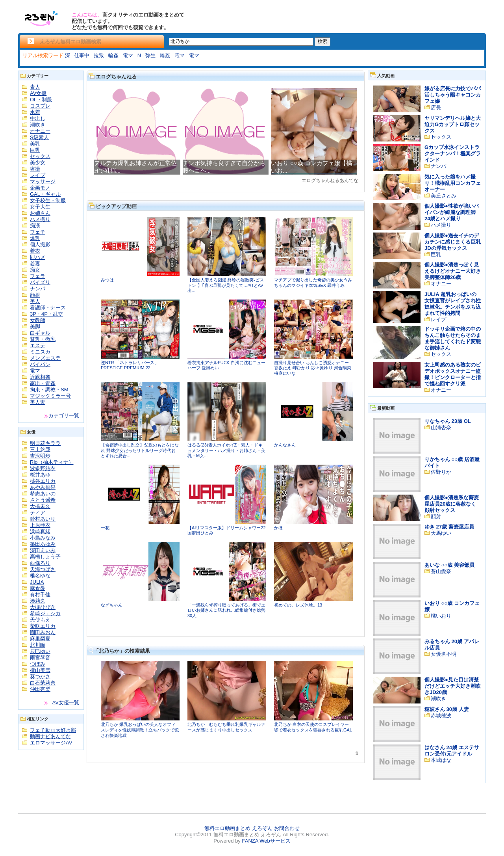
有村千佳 (40, 595)
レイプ (38, 175)
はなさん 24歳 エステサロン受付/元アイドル (452, 751)
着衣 (35, 251)
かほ (278, 528)
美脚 (35, 327)
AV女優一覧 (66, 702)
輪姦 (113, 55)
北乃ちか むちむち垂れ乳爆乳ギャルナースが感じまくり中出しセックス (226, 727)
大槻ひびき (43, 607)
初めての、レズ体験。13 (298, 605)
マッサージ (43, 181)
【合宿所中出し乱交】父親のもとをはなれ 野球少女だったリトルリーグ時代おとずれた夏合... (140, 450)
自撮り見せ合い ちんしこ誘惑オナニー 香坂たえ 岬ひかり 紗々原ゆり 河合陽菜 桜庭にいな (313, 368)
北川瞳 (38, 645)
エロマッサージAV (51, 743)
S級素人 (39, 137)
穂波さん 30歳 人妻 (447, 709)
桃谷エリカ (43, 481)
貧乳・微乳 (43, 339)
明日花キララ (45, 443)
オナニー (40, 131)
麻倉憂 (38, 588)
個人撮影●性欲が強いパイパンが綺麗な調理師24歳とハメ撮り (452, 212)
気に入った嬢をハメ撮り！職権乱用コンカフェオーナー (453, 183)
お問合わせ (287, 828)
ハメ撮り (40, 219)
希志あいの (43, 494)
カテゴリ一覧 (64, 416)
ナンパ (38, 289)
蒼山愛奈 (441, 571)
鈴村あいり (43, 519)
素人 (35, 87)
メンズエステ (45, 358)
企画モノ (40, 188)
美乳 (35, 144)
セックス (40, 156)
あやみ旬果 (43, 487)
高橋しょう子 (45, 557)
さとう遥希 (43, 500)
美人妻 (38, 402)
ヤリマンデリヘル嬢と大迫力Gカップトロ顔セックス (453, 124)
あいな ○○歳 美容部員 (449, 565)
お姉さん (40, 213)
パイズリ (40, 282)
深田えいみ (43, 550)
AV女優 (38, 93)
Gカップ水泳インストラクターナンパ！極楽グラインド (453, 154)
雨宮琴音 (40, 658)
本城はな (441, 760)
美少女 (38, 163)
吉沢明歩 (40, 456)
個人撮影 (40, 245)
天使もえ (40, 620)
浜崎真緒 (40, 531)
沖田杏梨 (40, 689)
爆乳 (35, 238)
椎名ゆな (40, 576)
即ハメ (38, 257)
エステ (38, 345)
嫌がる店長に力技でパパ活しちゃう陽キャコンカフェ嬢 (453, 95)
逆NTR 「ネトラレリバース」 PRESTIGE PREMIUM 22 (130, 365)
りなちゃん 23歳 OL (448, 421)
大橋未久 (40, 506)
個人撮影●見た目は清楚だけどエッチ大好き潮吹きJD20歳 (453, 686)
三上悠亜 (40, 449)
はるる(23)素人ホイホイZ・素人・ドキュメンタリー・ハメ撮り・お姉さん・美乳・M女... (226, 450)
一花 (105, 528)
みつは (107, 280)
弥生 (150, 55)
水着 (35, 112)
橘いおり (441, 616)
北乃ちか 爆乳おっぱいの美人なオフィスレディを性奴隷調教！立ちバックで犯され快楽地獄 (140, 730)
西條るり (40, 563)
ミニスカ (40, 352)
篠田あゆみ (43, 544)
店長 (436, 107)
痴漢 (35, 226)
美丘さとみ (444, 196)
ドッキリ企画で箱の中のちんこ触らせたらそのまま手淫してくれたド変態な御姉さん (453, 338)
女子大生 (40, 207)
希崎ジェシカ (45, 613)
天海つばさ (43, 569)
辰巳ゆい (40, 651)
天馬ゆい (441, 533)
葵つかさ (40, 676)
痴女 (35, 270)
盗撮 (35, 169)
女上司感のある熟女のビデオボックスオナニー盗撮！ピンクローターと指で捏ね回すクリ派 (453, 374)
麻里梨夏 (40, 639)
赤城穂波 (441, 716)
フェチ (38, 232)
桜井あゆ (40, 475)
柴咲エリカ (43, 626)
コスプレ (40, 106)
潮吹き (38, 125)
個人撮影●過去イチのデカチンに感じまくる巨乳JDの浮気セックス (453, 242)
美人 (35, 301)
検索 (322, 41)
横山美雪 (40, 670)
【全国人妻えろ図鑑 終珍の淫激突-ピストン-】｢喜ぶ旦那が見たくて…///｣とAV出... (226, 285)
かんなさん (285, 445)
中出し (38, 118)
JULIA (37, 582)
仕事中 (82, 55)
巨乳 (35, 150)
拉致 (99, 55)
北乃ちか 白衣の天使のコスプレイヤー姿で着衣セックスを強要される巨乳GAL (313, 727)
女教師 (38, 320)
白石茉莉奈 (43, 683)
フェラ (38, 276)
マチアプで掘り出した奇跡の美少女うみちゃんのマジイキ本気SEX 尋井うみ (313, 283)
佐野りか (441, 472)
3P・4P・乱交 (46, 314)
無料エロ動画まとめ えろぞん (238, 828)
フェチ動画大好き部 (53, 730)
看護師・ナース (48, 308)
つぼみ (38, 664)
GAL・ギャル (45, 194)
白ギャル (40, 333)
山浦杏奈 (441, 427)
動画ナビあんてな (50, 736)
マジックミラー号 (50, 396)
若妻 (35, 263)
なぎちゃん (112, 605)
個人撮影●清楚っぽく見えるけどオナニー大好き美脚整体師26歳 (453, 271)
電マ (128, 55)
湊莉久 (38, 601)
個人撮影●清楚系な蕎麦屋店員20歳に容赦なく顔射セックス (452, 504)
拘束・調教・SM (49, 390)
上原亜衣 (40, 525)
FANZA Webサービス (266, 841)
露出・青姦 (43, 383)
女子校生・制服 (48, 200)
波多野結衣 (43, 468)
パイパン (40, 364)
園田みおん (43, 632)
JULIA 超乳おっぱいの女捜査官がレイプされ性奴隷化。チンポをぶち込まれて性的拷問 (453, 304)
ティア (38, 513)
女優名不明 (444, 654)
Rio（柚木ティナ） (52, 462)
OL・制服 (41, 100)
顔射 (35, 295)
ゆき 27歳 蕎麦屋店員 (449, 527)
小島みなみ (43, 538)
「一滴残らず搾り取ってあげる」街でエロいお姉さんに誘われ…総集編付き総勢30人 (226, 610)
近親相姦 (40, 377)
